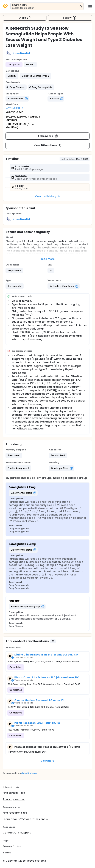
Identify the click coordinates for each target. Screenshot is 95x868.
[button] (12, 76)
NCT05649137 (14, 108)
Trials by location (14, 799)
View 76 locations (48, 145)
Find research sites (15, 813)
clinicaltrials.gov (29, 773)
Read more (48, 259)
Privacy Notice (12, 846)
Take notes (48, 136)
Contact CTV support (17, 833)
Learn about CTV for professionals (25, 819)
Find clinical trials (14, 793)
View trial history (47, 196)
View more (48, 761)
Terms (7, 853)
